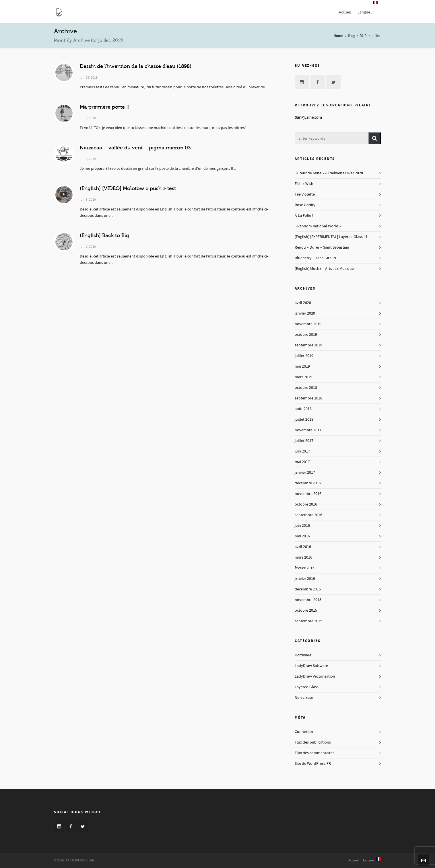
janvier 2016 (305, 579)
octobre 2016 (306, 504)
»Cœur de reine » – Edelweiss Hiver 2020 (329, 173)
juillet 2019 (304, 356)
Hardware (303, 655)
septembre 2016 (308, 515)
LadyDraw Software (311, 666)
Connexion (304, 732)
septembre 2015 (308, 621)
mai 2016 (302, 536)
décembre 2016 (308, 483)
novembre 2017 (308, 430)
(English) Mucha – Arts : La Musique (324, 269)
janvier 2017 (305, 473)
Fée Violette (305, 194)
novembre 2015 (308, 600)
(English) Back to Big (104, 235)
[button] (375, 138)
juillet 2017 (304, 441)
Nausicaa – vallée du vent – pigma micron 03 (135, 148)
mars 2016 (303, 557)
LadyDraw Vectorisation (315, 676)
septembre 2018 (308, 398)
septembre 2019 (308, 345)
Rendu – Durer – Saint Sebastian (322, 247)
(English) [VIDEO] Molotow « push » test (128, 188)
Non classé (304, 698)
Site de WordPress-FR (313, 764)
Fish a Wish (304, 184)
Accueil (354, 860)
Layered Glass (307, 687)
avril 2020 (303, 303)
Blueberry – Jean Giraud (315, 258)
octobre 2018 (306, 388)
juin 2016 (302, 526)
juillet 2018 (304, 420)
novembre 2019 (308, 324)
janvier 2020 (305, 313)
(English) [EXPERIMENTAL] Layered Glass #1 (331, 237)
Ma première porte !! (105, 107)
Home (338, 36)
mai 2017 (302, 462)
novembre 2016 (308, 494)
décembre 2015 (308, 589)
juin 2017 (302, 451)
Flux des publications (313, 742)
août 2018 (303, 409)
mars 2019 (303, 377)
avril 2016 (303, 547)
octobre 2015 (306, 610)
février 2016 (305, 568)
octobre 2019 (306, 335)
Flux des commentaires (314, 753)
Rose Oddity (305, 205)
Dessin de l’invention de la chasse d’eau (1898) (136, 66)
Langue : (372, 860)
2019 (363, 36)
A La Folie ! (304, 216)
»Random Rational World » (318, 226)
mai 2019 (302, 366)
